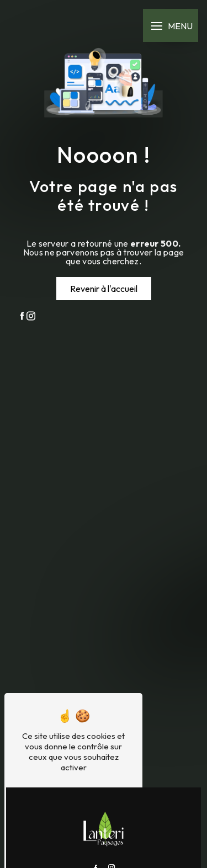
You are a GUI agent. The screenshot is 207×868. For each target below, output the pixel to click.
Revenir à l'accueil (104, 289)
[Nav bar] (171, 25)
